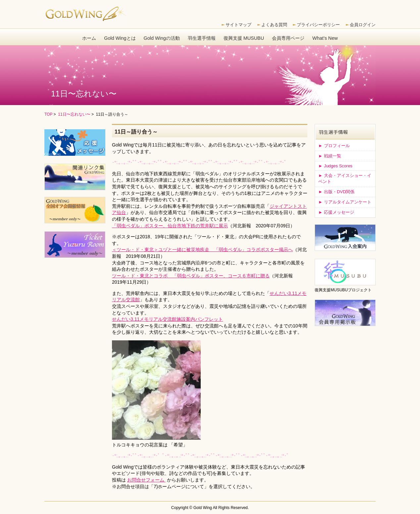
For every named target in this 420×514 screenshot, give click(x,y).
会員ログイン (363, 25)
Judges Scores (335, 166)
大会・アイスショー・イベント (345, 178)
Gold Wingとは (120, 38)
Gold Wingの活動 (162, 38)
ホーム (89, 38)
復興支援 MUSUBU (244, 38)
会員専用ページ (288, 38)
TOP (48, 114)
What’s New (325, 38)
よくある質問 (274, 25)
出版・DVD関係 (336, 192)
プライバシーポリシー (318, 25)
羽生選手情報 (202, 38)
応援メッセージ (336, 212)
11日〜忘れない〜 (74, 114)
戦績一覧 (330, 156)
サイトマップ (238, 25)
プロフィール (334, 146)
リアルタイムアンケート (345, 202)
